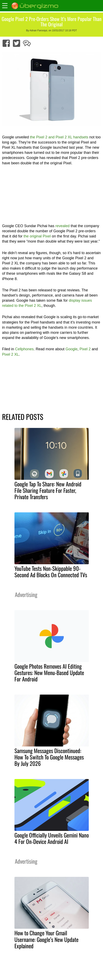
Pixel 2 (85, 349)
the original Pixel (37, 236)
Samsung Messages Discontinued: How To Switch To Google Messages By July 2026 (49, 757)
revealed (62, 226)
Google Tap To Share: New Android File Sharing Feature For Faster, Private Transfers (48, 490)
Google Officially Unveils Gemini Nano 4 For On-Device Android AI (52, 838)
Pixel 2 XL (10, 354)
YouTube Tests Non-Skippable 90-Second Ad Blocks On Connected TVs (51, 572)
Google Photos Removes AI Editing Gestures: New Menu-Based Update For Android (49, 673)
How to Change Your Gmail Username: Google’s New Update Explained (46, 939)
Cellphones (24, 349)
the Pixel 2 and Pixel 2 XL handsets (59, 137)
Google (71, 349)
